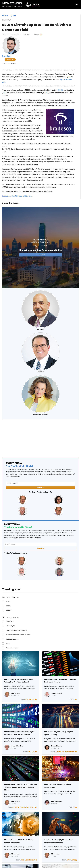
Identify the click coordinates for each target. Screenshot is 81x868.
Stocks (8, 644)
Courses (9, 610)
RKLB (66, 752)
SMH (24, 807)
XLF (33, 807)
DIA (68, 860)
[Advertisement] (40, 438)
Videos (8, 606)
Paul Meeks (41, 372)
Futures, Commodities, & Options (16, 630)
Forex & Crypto (10, 626)
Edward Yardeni (17, 746)
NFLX (27, 699)
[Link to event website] (40, 248)
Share (5, 16)
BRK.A (46, 93)
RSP (73, 860)
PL (64, 752)
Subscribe (40, 487)
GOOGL (61, 752)
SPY (36, 807)
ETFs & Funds (10, 621)
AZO (4, 93)
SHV (19, 807)
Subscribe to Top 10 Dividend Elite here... (17, 196)
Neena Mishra (56, 746)
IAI (31, 860)
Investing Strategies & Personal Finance (19, 635)
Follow (10, 60)
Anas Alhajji (40, 329)
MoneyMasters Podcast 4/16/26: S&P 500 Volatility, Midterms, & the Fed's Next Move (21, 787)
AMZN (57, 752)
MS (36, 860)
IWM (70, 860)
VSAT (73, 752)
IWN (13, 807)
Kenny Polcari (56, 693)
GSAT (28, 860)
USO (31, 807)
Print (13, 16)
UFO (33, 699)
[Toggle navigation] (77, 5)
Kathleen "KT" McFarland (41, 414)
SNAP (33, 860)
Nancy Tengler (56, 801)
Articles (8, 601)
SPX (36, 699)
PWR (76, 807)
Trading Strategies (12, 648)
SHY (22, 807)
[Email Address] (40, 483)
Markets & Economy (12, 639)
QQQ (33, 752)
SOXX (30, 699)
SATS (70, 752)
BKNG (60, 90)
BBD (41, 34)
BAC (26, 860)
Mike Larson (15, 693)
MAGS (30, 752)
